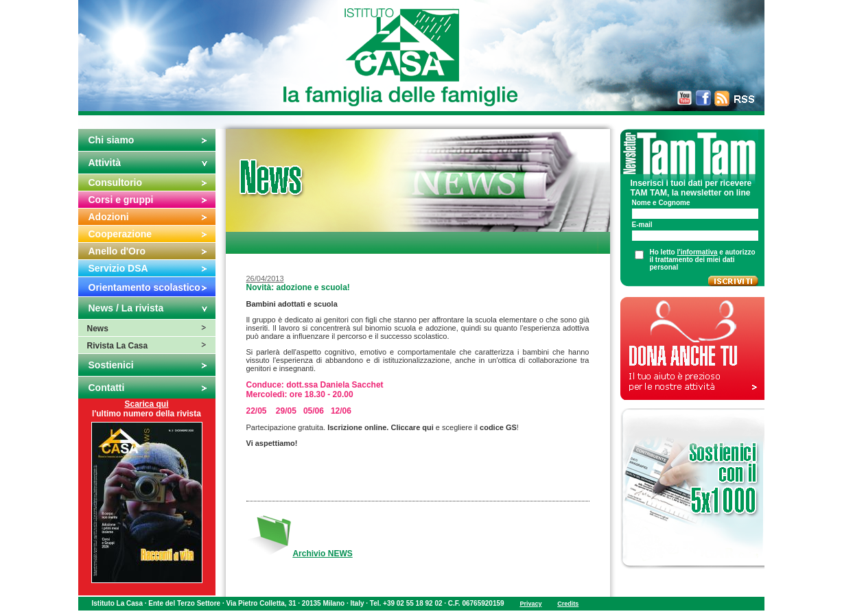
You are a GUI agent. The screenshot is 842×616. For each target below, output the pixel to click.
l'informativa (698, 252)
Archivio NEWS (322, 554)
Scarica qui (146, 404)
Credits (568, 604)
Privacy (530, 604)
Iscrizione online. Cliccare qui (381, 427)
